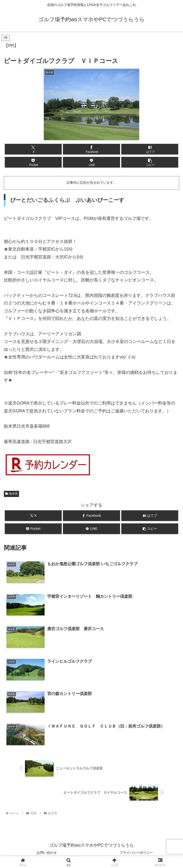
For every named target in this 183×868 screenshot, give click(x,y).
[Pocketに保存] (33, 162)
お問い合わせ (47, 853)
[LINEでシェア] (91, 162)
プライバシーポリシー (136, 853)
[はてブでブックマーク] (150, 149)
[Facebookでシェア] (91, 149)
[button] (150, 162)
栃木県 (11, 494)
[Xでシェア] (33, 149)
